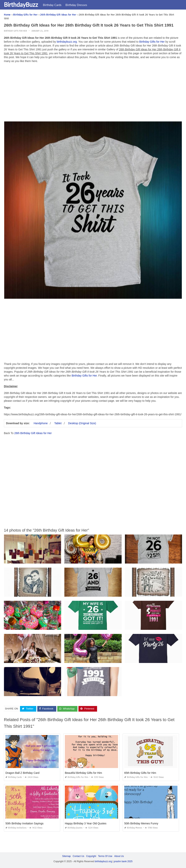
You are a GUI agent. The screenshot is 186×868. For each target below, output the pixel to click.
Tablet (58, 423)
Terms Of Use (105, 856)
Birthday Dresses (76, 5)
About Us (119, 856)
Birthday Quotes (74, 828)
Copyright (91, 856)
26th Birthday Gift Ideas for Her (33, 433)
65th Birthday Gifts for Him (140, 773)
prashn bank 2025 (123, 861)
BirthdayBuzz (21, 4)
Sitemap (66, 856)
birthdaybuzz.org (67, 42)
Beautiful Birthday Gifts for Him (83, 773)
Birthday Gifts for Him (77, 777)
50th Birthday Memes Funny (141, 823)
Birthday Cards (52, 5)
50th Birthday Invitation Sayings (24, 823)
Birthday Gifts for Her (15, 31)
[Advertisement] (93, 93)
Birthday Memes (133, 828)
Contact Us (78, 856)
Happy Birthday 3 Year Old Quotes (86, 823)
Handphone (41, 423)
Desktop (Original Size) (82, 423)
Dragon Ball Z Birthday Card (22, 773)
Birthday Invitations (16, 828)
